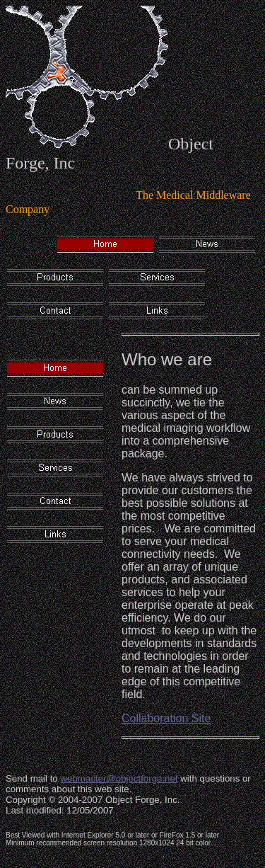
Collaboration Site (166, 718)
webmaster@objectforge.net (119, 778)
